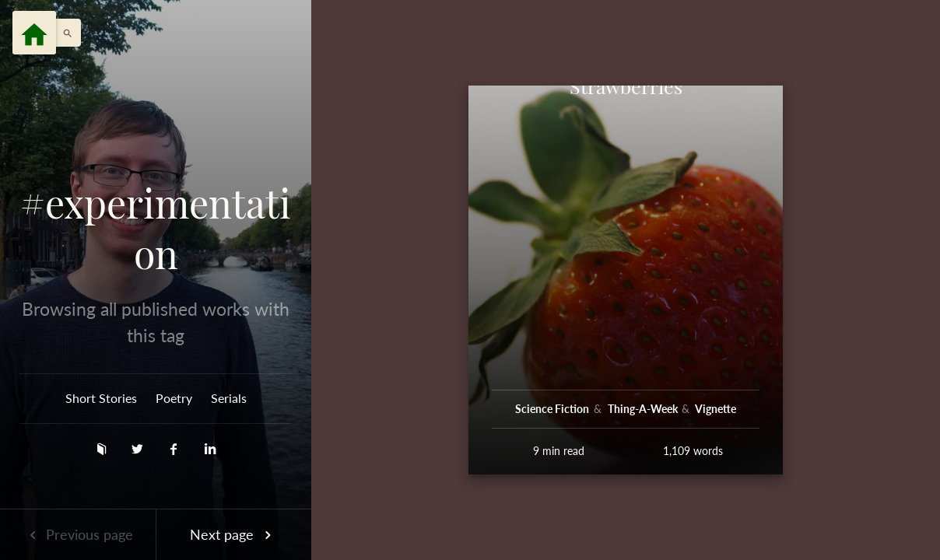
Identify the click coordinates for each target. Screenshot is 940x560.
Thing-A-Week (644, 409)
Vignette (716, 409)
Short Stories (101, 398)
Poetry (174, 398)
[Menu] (34, 33)
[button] (64, 33)
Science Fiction (553, 409)
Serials (229, 398)
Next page (233, 534)
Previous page (78, 534)
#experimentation (156, 228)
